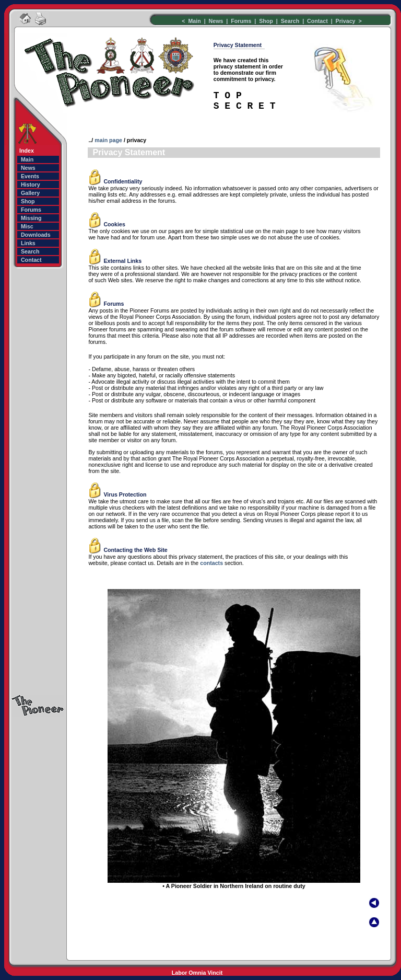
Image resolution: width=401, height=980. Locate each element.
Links (28, 243)
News (216, 21)
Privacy (346, 21)
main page (108, 140)
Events (30, 176)
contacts (211, 563)
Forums (240, 21)
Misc (27, 226)
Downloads (36, 235)
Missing (31, 218)
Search (291, 21)
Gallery (30, 193)
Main (195, 21)
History (31, 185)
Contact (317, 21)
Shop (266, 21)
